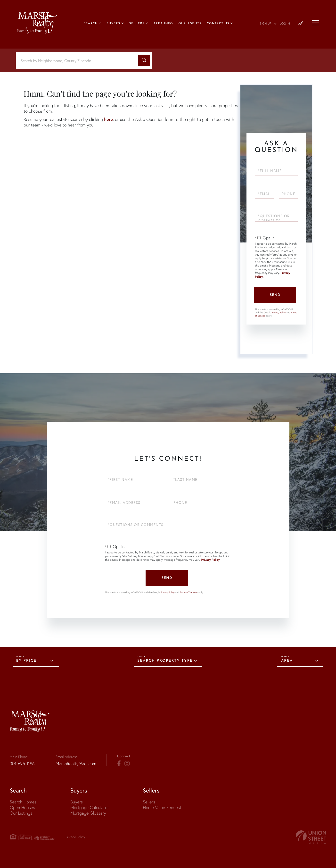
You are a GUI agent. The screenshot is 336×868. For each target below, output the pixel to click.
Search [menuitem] (91, 24)
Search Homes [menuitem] (23, 802)
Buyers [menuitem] (113, 24)
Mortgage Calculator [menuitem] (90, 807)
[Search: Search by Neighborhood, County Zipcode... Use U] (79, 61)
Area (287, 661)
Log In (285, 24)
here (108, 119)
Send (275, 295)
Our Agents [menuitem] (190, 24)
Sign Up (266, 24)
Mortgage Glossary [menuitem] (88, 813)
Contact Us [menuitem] (218, 24)
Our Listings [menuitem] (21, 813)
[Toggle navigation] (315, 23)
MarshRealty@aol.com (76, 764)
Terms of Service (188, 592)
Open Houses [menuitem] (22, 807)
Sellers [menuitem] (137, 24)
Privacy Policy (279, 313)
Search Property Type (165, 661)
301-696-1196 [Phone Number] (22, 764)
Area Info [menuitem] (163, 24)
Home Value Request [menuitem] (162, 807)
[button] (144, 60)
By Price (26, 661)
